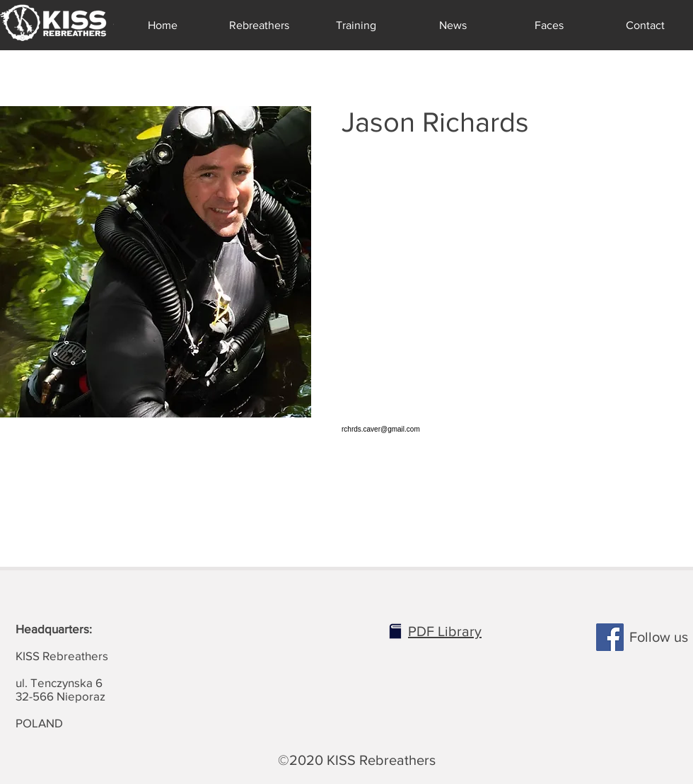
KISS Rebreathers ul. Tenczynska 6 (62, 656)
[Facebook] (610, 637)
